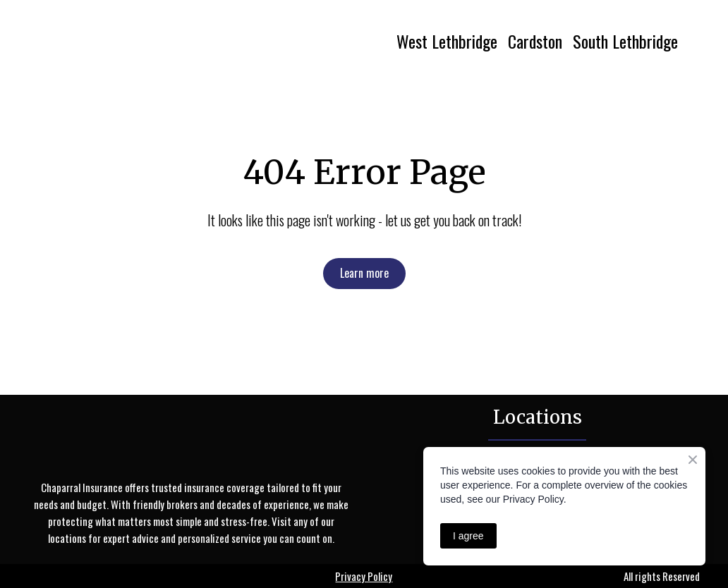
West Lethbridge (447, 41)
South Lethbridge (625, 41)
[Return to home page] (157, 41)
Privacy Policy (364, 576)
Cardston (535, 41)
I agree (468, 536)
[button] (364, 273)
